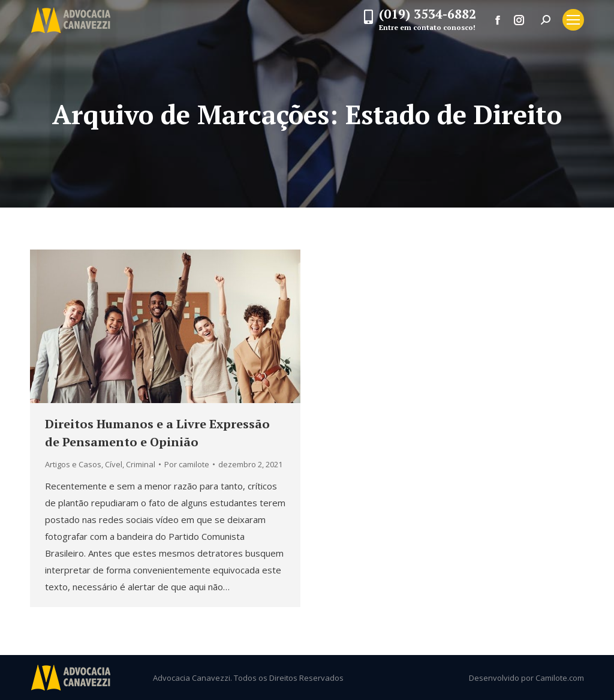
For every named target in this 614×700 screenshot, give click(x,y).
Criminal (141, 464)
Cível (114, 464)
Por (187, 464)
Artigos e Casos (73, 464)
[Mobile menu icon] (573, 20)
